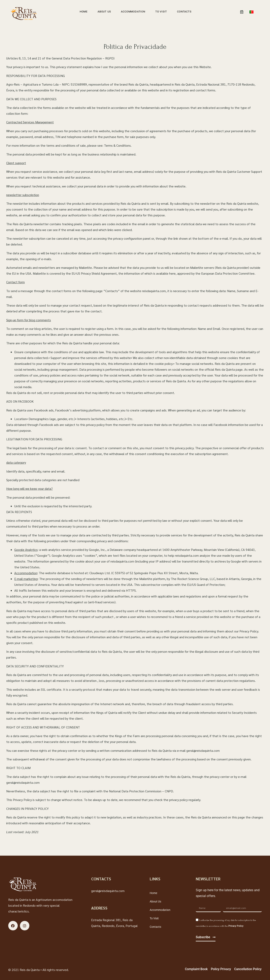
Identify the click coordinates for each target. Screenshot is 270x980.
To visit (161, 12)
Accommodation (133, 12)
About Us (104, 12)
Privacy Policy (236, 926)
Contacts (184, 12)
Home (84, 12)
